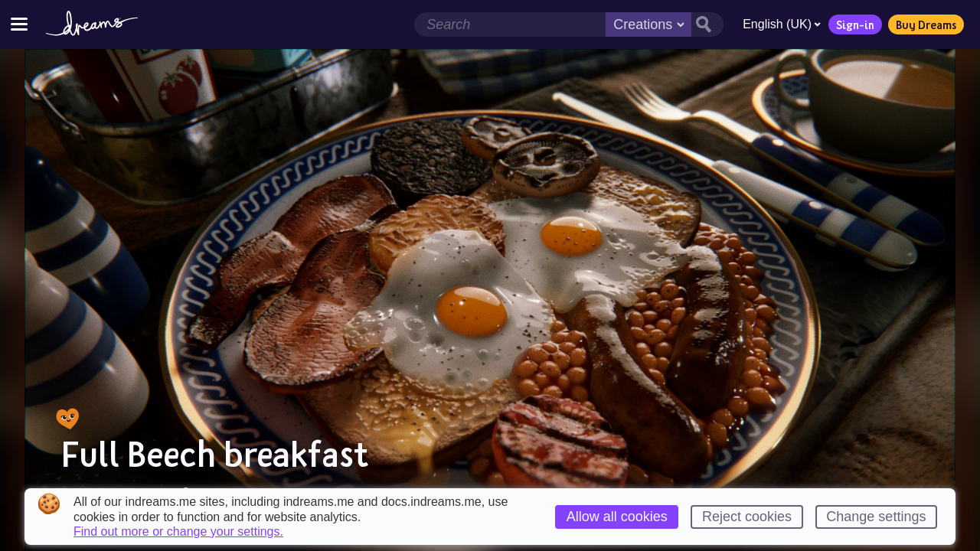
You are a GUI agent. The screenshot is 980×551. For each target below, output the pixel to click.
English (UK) (782, 24)
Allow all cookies (617, 517)
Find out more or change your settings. (178, 532)
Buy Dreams (926, 24)
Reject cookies (747, 517)
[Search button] (707, 24)
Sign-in (855, 24)
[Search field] (510, 24)
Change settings (876, 517)
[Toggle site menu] (19, 24)
